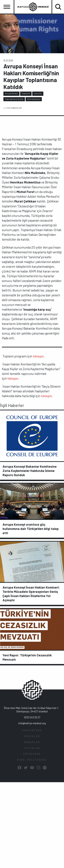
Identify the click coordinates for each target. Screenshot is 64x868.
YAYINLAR (32, 748)
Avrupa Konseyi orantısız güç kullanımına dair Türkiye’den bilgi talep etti (31, 529)
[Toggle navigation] (7, 7)
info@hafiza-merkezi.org (32, 723)
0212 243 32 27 (32, 717)
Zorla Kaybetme (34, 99)
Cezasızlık (26, 93)
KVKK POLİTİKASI (32, 760)
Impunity (38, 93)
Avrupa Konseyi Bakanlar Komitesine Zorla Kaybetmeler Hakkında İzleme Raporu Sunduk (30, 471)
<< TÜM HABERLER (13, 108)
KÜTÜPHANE (32, 754)
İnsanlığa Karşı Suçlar (14, 99)
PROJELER (32, 737)
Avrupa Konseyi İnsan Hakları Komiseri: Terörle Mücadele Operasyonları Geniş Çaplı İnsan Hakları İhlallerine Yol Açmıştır (31, 594)
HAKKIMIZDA (32, 731)
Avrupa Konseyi (12, 93)
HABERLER (32, 742)
